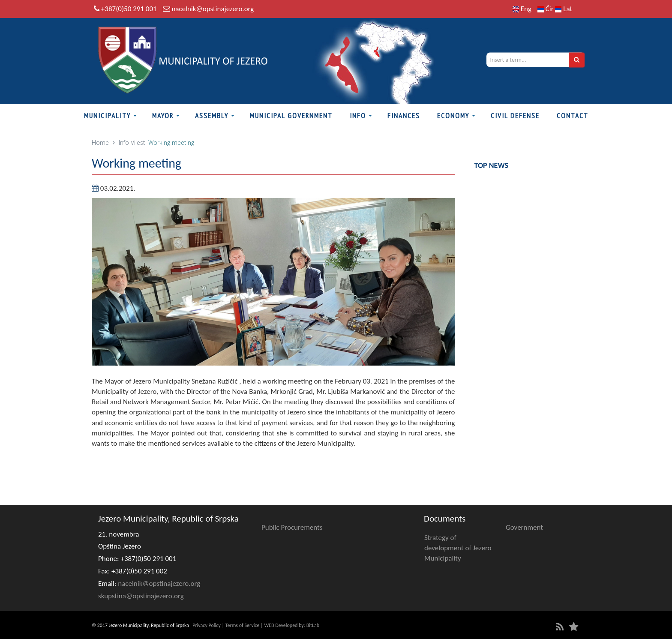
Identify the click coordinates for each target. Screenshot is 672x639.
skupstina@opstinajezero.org (141, 596)
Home (100, 142)
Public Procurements (292, 527)
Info (358, 116)
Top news (492, 165)
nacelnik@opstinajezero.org (213, 9)
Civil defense (515, 116)
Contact (573, 116)
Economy (453, 116)
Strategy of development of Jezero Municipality (458, 548)
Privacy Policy (207, 625)
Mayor (163, 116)
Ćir (546, 9)
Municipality (107, 116)
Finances (404, 116)
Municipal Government (291, 116)
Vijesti (139, 142)
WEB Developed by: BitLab (292, 625)
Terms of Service (243, 625)
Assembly (212, 116)
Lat (564, 9)
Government (524, 527)
